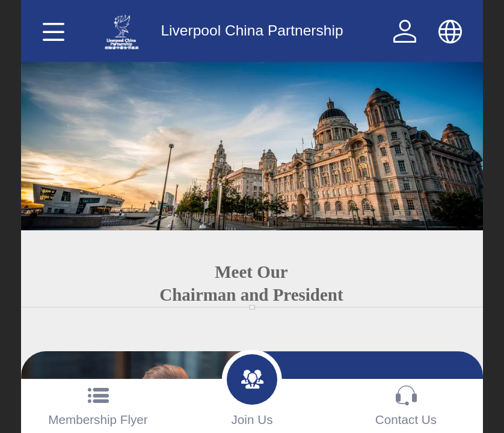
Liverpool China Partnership (252, 30)
